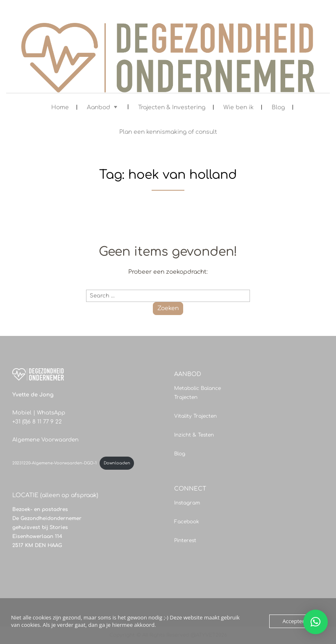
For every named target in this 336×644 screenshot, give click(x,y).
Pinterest (185, 540)
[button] (316, 622)
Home (60, 107)
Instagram (187, 503)
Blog (278, 107)
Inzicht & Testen (194, 435)
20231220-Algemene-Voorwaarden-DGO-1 (54, 463)
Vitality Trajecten (195, 416)
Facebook (187, 522)
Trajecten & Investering (172, 107)
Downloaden (117, 463)
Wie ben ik (238, 107)
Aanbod (99, 107)
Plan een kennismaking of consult (168, 132)
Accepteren (297, 621)
